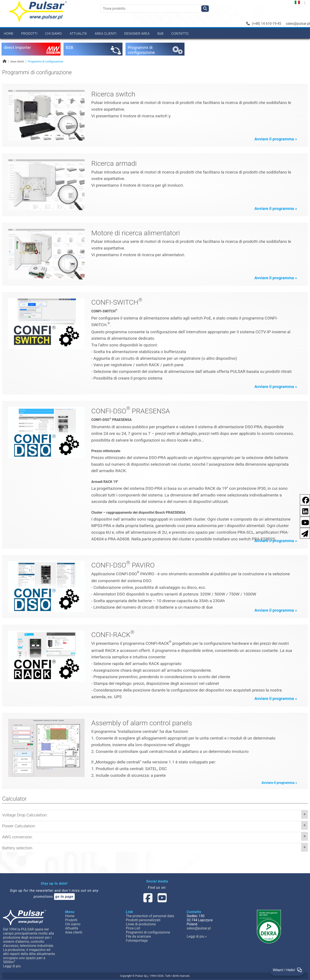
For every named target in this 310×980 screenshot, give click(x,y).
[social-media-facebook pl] (304, 499)
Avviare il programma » (276, 139)
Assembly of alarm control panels (142, 723)
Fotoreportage (137, 940)
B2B (160, 33)
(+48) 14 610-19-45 (264, 24)
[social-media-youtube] (304, 522)
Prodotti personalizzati (143, 920)
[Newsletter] (304, 533)
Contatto (180, 33)
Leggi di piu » (197, 936)
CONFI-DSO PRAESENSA (131, 411)
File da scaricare (138, 936)
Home (9, 33)
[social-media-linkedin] (303, 511)
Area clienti (106, 33)
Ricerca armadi (114, 163)
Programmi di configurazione (45, 61)
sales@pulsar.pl (298, 24)
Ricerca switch (113, 94)
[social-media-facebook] (148, 900)
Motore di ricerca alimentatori (136, 233)
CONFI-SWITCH (117, 302)
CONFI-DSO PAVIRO (123, 565)
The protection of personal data (150, 916)
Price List (133, 928)
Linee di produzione (141, 924)
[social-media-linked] (155, 900)
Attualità (78, 33)
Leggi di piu (12, 966)
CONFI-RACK (113, 635)
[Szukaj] (205, 9)
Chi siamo (54, 33)
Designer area (137, 33)
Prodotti (29, 33)
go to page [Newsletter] (64, 897)
